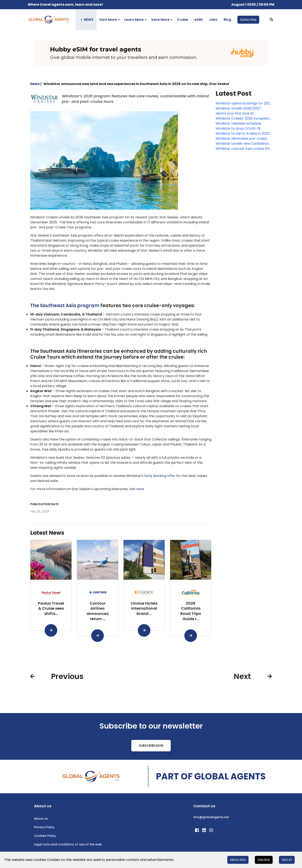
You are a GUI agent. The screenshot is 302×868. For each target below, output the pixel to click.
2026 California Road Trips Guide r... (191, 611)
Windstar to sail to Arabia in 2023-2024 (243, 134)
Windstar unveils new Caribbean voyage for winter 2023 (242, 144)
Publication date (44, 504)
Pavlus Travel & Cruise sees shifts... (51, 609)
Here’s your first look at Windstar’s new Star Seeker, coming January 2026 (239, 113)
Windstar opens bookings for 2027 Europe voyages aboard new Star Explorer (244, 103)
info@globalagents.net (211, 817)
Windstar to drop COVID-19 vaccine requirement (238, 129)
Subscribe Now (151, 746)
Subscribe (248, 20)
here (140, 489)
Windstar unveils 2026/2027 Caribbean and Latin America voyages (240, 108)
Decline (264, 860)
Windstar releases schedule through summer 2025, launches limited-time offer (242, 124)
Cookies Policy (45, 836)
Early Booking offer (160, 476)
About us (41, 819)
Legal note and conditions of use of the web (68, 844)
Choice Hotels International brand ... (144, 609)
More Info (238, 860)
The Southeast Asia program (65, 306)
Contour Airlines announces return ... (98, 611)
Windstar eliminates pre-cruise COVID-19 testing (241, 139)
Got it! (287, 860)
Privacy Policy (44, 827)
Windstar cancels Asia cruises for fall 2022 (243, 149)
